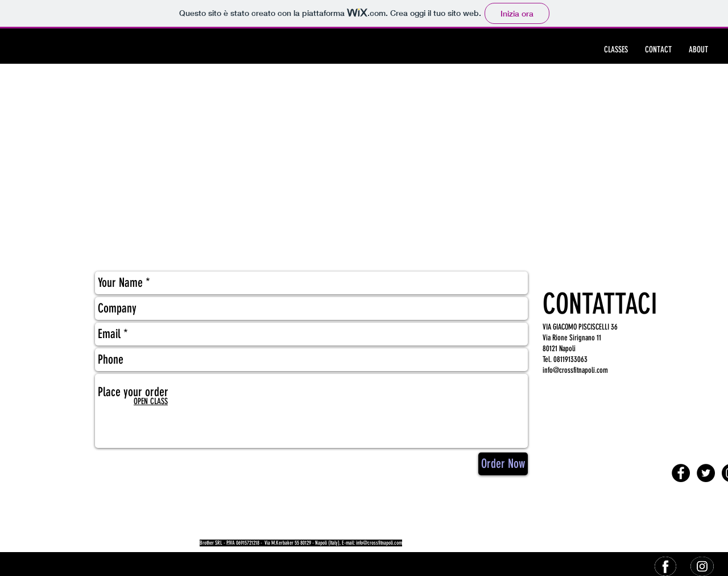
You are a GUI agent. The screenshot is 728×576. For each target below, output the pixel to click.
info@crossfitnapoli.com (575, 370)
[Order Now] (503, 464)
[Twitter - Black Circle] (706, 473)
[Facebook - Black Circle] (681, 473)
